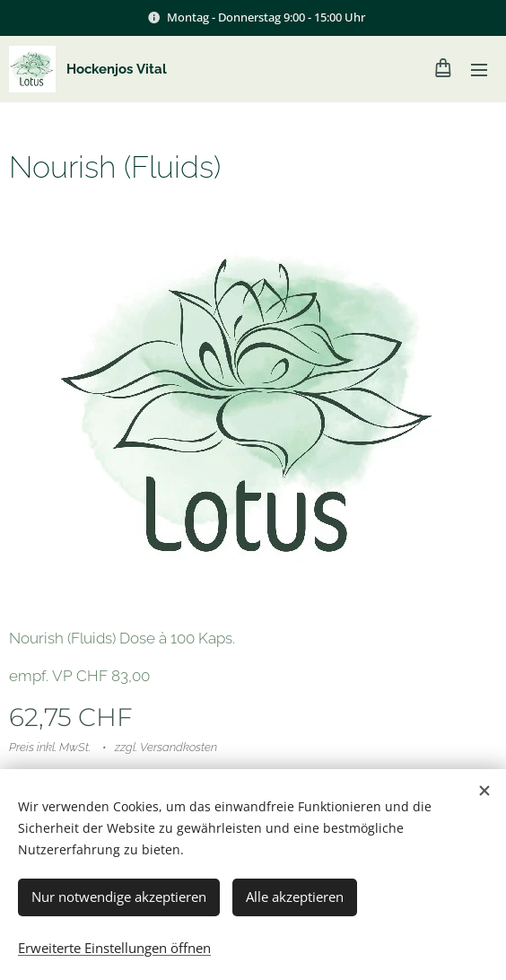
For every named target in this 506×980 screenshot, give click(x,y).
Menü (479, 70)
